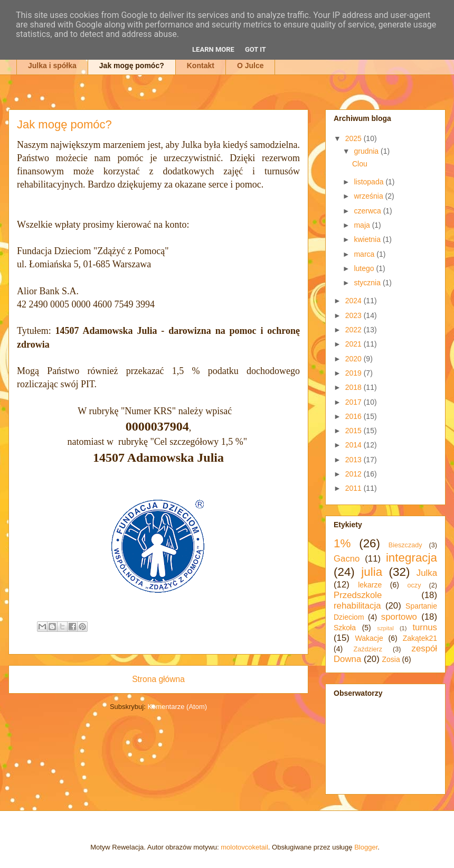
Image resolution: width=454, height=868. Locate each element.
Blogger (366, 847)
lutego (365, 268)
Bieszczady (405, 545)
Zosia (391, 659)
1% (342, 543)
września (369, 196)
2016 (354, 416)
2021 (354, 344)
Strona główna (158, 679)
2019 (354, 373)
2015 (354, 431)
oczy (414, 585)
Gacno (347, 559)
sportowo (399, 617)
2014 (354, 445)
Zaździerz (368, 649)
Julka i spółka (52, 66)
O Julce (250, 66)
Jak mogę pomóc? (132, 66)
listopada (370, 182)
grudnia (367, 151)
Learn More (213, 49)
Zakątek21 (420, 638)
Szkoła (345, 628)
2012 (354, 474)
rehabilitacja (357, 606)
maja (363, 225)
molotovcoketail (244, 847)
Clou (360, 164)
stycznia (368, 283)
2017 (354, 402)
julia (372, 572)
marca (365, 254)
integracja (412, 558)
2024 (354, 301)
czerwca (368, 211)
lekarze (370, 585)
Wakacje (369, 638)
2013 (354, 460)
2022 (354, 330)
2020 (354, 359)
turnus (425, 627)
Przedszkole (358, 595)
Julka (427, 573)
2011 (354, 488)
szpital (385, 628)
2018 (354, 387)
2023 (354, 315)
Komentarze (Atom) (177, 707)
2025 (354, 138)
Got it (256, 49)
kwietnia (368, 239)
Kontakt (201, 66)
